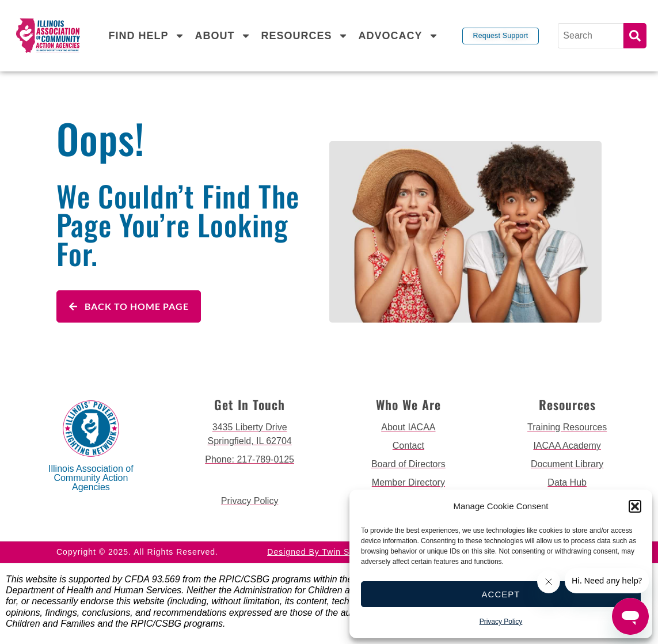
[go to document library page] (567, 464)
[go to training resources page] (567, 427)
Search (635, 36)
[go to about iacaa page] (409, 427)
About (222, 36)
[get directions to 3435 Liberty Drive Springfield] (250, 434)
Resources (304, 36)
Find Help (146, 36)
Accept (501, 594)
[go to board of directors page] (409, 464)
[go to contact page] (409, 446)
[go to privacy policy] (250, 501)
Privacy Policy (501, 622)
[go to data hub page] (567, 483)
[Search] (592, 36)
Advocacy (399, 36)
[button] (635, 506)
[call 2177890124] (250, 460)
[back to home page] (48, 35)
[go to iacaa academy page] (567, 446)
